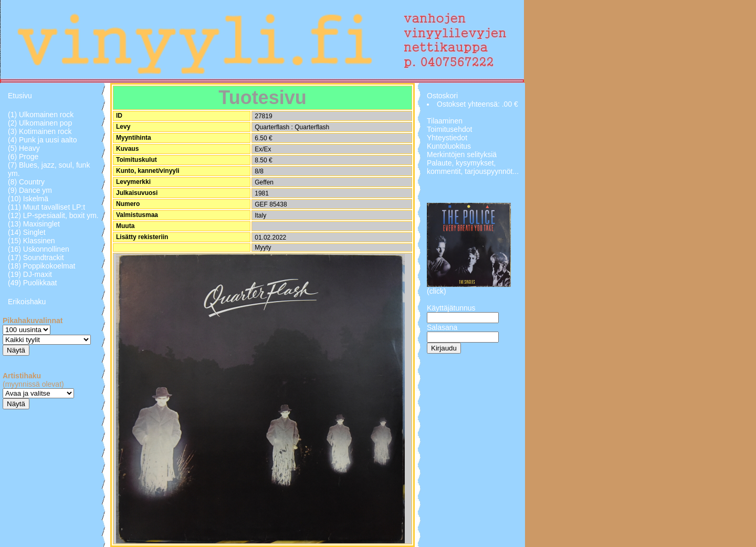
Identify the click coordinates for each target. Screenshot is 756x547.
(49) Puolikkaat (32, 283)
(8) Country (26, 182)
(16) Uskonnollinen (39, 249)
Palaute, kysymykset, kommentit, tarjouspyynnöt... (473, 167)
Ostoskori (442, 96)
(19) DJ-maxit (30, 274)
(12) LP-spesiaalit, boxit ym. (53, 215)
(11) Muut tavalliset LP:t (46, 207)
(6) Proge (23, 157)
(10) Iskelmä (28, 199)
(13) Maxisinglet (34, 224)
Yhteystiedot (447, 138)
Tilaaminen (445, 121)
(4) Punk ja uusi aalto (43, 140)
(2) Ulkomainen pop (40, 123)
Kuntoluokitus (449, 146)
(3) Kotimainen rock (40, 131)
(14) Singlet (27, 232)
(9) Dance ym (30, 190)
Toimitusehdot (449, 129)
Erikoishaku (27, 302)
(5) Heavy (24, 148)
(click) (437, 291)
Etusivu (20, 96)
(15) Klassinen (31, 241)
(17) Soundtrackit (36, 257)
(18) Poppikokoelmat (41, 266)
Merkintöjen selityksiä (462, 154)
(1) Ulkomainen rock (41, 115)
